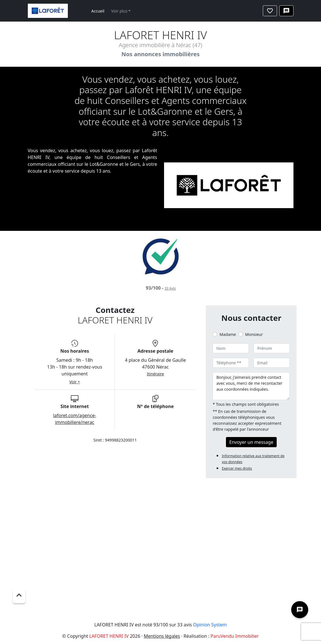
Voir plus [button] (119, 11)
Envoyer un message (251, 442)
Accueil (98, 11)
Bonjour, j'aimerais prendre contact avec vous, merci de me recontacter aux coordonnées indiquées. (251, 386)
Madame (228, 334)
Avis (170, 288)
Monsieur (254, 334)
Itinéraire (155, 374)
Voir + (75, 382)
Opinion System (210, 625)
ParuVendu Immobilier (235, 636)
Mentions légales (162, 636)
